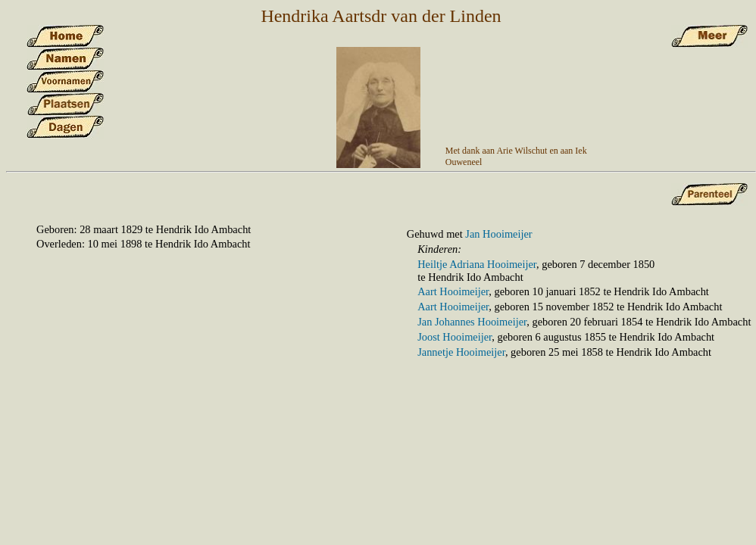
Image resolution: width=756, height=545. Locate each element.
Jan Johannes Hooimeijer (472, 322)
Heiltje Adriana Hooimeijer (477, 264)
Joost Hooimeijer (455, 337)
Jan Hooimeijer (498, 234)
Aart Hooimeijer (453, 291)
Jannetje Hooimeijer (461, 352)
